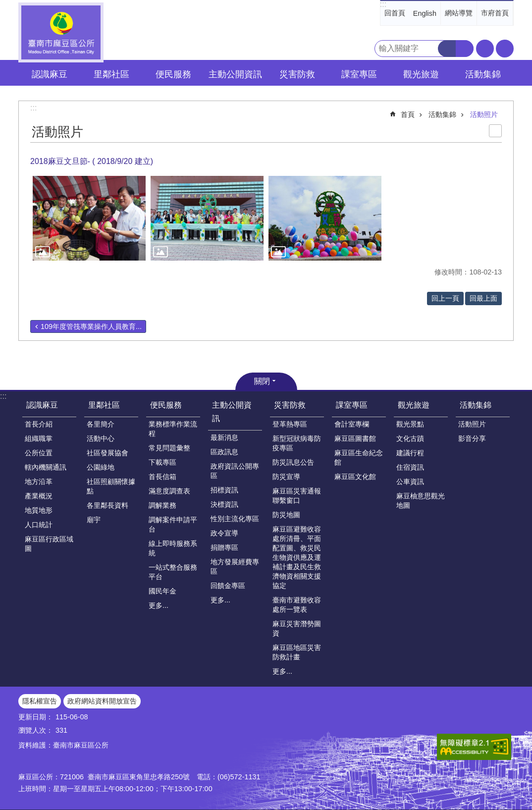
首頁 (408, 114)
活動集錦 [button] (483, 74)
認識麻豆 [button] (50, 74)
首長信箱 (162, 477)
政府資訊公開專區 (235, 471)
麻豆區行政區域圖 (49, 544)
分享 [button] (505, 49)
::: (383, 4)
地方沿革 (39, 482)
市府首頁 (495, 13)
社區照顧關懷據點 (111, 486)
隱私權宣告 (40, 701)
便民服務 (166, 405)
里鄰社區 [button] (111, 74)
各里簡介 (101, 424)
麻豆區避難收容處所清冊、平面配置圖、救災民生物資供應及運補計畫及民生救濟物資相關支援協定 (297, 557)
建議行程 (410, 453)
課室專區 (352, 405)
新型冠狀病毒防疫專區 (297, 443)
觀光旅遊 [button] (421, 74)
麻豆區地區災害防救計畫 (297, 652)
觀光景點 (410, 424)
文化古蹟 (410, 438)
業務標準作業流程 (173, 429)
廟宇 (94, 520)
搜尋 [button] (447, 49)
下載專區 (162, 462)
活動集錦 (442, 114)
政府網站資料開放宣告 (102, 701)
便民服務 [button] (173, 74)
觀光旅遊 (414, 405)
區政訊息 (224, 452)
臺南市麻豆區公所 (61, 32)
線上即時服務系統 (173, 548)
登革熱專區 (290, 424)
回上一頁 (445, 298)
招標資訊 (224, 490)
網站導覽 (459, 13)
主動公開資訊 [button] (235, 74)
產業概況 (39, 496)
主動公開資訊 (232, 412)
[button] (89, 218)
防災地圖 (286, 515)
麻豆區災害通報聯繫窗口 (297, 496)
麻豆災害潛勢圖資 (297, 628)
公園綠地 (101, 467)
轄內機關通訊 (46, 467)
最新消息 (224, 437)
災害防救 (290, 405)
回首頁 (395, 13)
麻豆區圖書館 (355, 438)
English (425, 13)
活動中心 (101, 438)
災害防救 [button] (297, 74)
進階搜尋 (465, 49)
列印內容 (495, 131)
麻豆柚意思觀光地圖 (421, 501)
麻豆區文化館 (355, 477)
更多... (159, 605)
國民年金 (162, 591)
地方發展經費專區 (235, 567)
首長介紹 (39, 424)
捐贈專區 (224, 547)
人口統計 (39, 525)
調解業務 (162, 505)
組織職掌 (39, 438)
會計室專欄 (352, 424)
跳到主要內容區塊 (5, 5)
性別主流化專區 (235, 519)
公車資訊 (410, 482)
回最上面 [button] (483, 298)
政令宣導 (224, 533)
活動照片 (484, 114)
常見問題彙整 (169, 448)
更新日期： (36, 717)
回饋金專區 (228, 586)
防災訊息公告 (293, 462)
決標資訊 (224, 504)
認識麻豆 (42, 405)
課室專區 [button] (359, 74)
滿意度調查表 (169, 491)
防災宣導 (286, 477)
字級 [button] (485, 49)
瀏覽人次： (36, 730)
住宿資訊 (410, 467)
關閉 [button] (262, 381)
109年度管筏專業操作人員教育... (91, 326)
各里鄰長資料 (107, 505)
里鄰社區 (104, 405)
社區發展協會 (107, 453)
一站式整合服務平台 (173, 572)
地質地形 (39, 510)
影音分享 (472, 438)
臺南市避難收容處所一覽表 (297, 605)
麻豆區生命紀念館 (359, 458)
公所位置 (39, 453)
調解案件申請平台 (173, 524)
